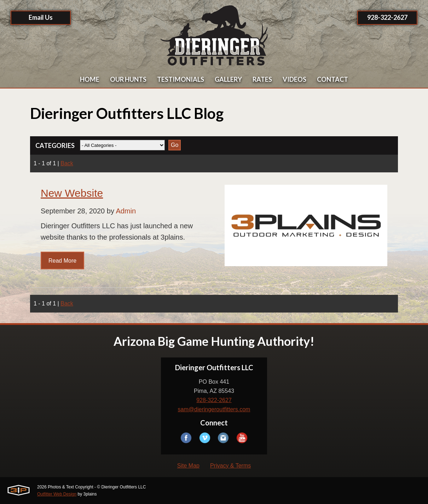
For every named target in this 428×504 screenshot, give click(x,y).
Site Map (188, 466)
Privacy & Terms (230, 466)
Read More (62, 261)
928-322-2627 (387, 17)
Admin (126, 211)
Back (67, 163)
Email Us (41, 17)
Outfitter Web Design (57, 494)
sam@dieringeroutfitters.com (214, 409)
